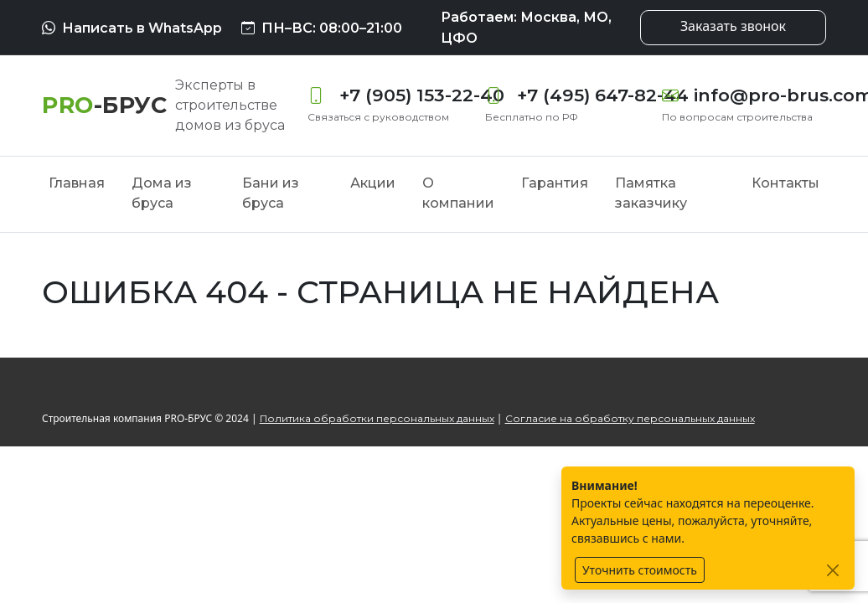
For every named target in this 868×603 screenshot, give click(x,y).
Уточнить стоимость (640, 570)
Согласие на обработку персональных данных (630, 418)
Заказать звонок (733, 26)
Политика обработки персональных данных (377, 418)
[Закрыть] (832, 570)
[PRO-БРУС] (104, 105)
